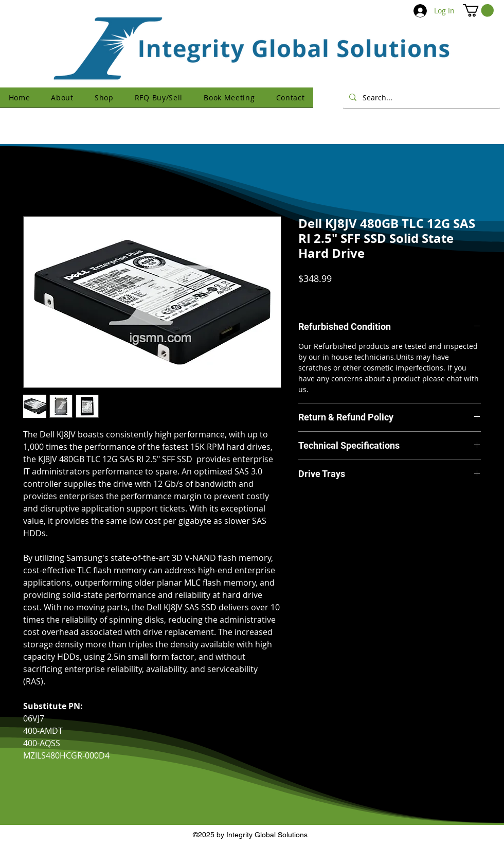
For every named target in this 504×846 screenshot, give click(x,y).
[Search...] (420, 97)
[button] (478, 10)
